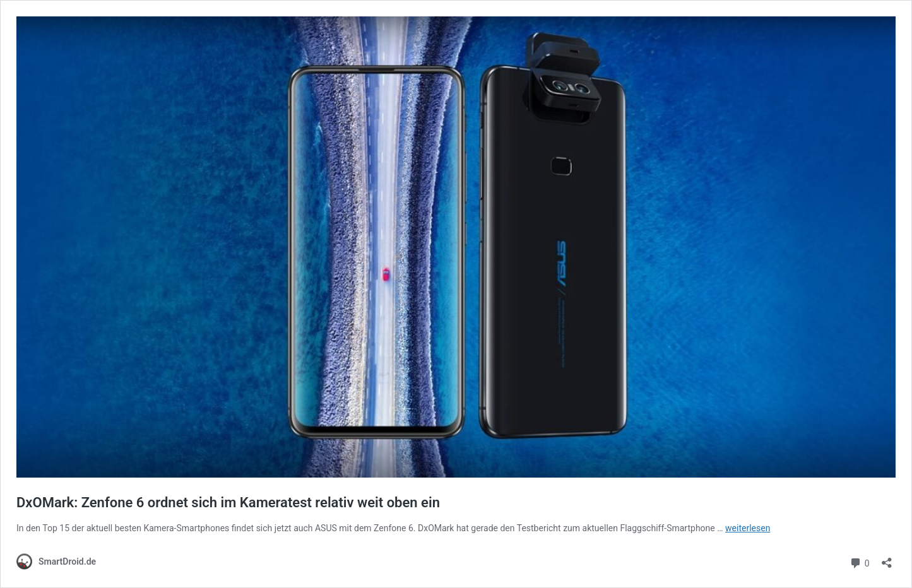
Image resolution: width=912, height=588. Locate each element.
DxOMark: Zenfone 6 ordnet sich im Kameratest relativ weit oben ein (228, 503)
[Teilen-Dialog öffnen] (887, 559)
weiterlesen (748, 528)
